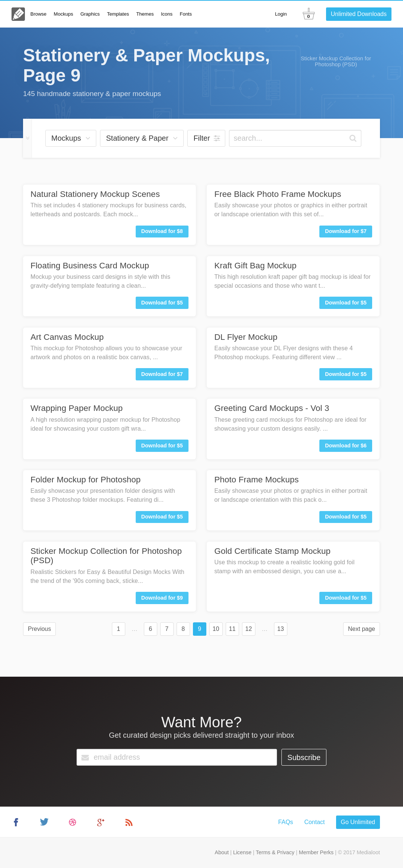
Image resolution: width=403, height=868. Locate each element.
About (222, 852)
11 (232, 629)
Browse (38, 14)
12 (249, 629)
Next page (362, 629)
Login (281, 14)
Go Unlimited (358, 822)
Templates (118, 14)
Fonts (186, 14)
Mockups (64, 14)
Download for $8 (162, 231)
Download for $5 (162, 303)
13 (281, 629)
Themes (145, 14)
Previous (39, 629)
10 (216, 629)
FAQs (286, 822)
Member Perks (316, 852)
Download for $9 (162, 598)
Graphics (90, 14)
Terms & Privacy (275, 852)
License (242, 852)
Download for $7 (346, 231)
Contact (314, 822)
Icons (167, 14)
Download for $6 (346, 446)
